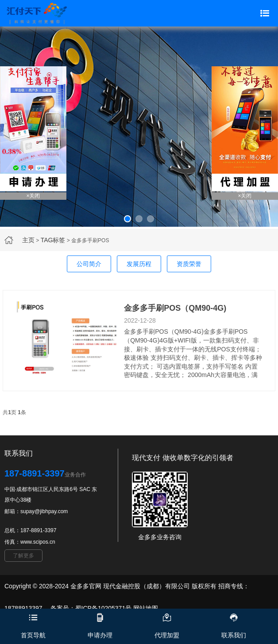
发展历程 (139, 264)
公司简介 (89, 264)
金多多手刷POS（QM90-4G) (175, 308)
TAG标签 (53, 240)
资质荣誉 (189, 264)
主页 (28, 240)
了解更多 (23, 556)
